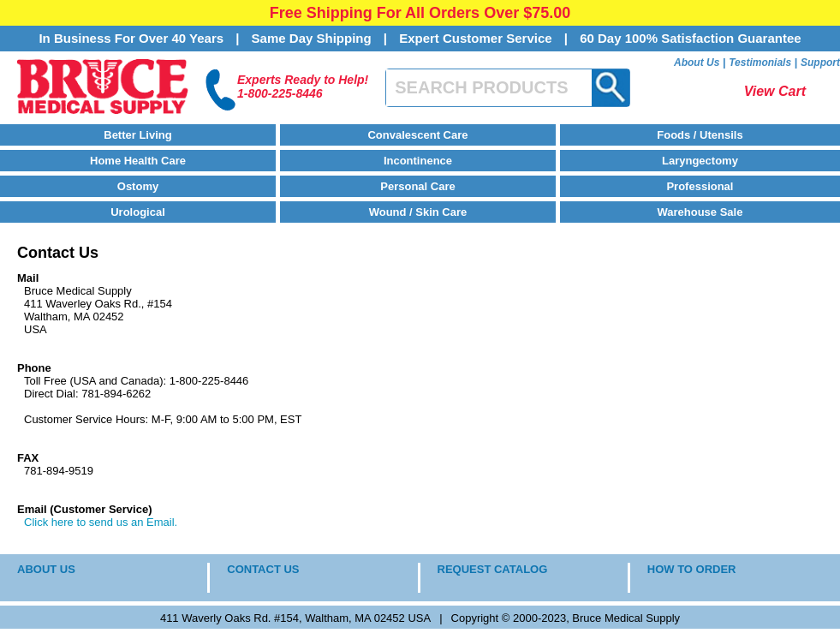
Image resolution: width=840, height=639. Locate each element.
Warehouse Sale (700, 212)
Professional (700, 186)
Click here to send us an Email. (101, 522)
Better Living (137, 135)
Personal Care (417, 186)
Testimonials (760, 63)
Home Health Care (138, 161)
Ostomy (138, 186)
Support (820, 63)
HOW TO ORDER (692, 569)
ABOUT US (46, 569)
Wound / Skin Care (418, 212)
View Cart (775, 91)
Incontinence (418, 161)
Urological (138, 212)
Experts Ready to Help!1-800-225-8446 (303, 87)
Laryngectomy (700, 161)
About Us (697, 63)
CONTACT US (263, 569)
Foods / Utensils (700, 135)
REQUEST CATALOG (493, 569)
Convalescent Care (417, 135)
